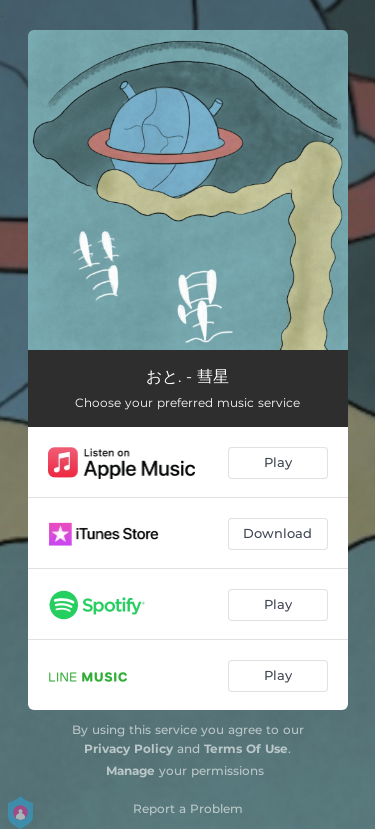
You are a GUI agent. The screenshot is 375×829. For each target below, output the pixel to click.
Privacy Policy (128, 748)
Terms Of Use (246, 748)
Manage (130, 770)
